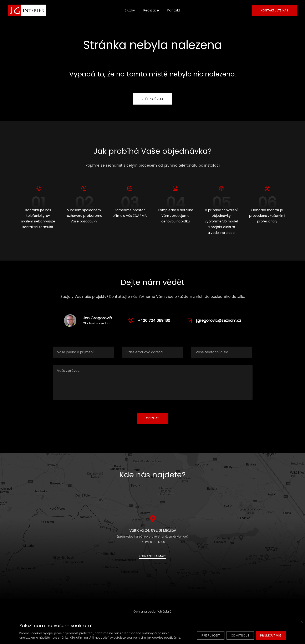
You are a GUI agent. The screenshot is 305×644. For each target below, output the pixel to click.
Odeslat (152, 418)
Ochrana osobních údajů (152, 611)
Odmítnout (240, 635)
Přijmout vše (271, 635)
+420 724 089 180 (154, 320)
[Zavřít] (302, 622)
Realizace (151, 10)
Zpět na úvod (152, 99)
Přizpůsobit (211, 635)
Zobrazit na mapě (152, 556)
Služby (130, 10)
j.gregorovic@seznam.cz (218, 320)
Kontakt (174, 10)
